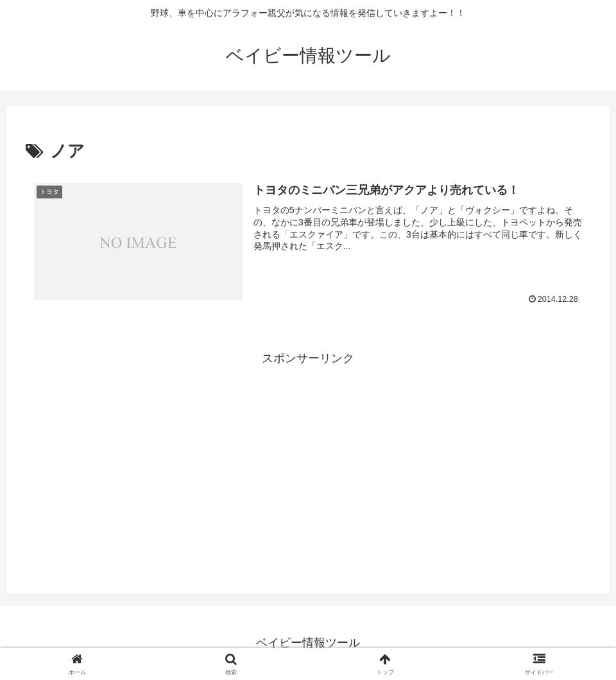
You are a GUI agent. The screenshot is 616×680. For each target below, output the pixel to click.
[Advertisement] (308, 459)
